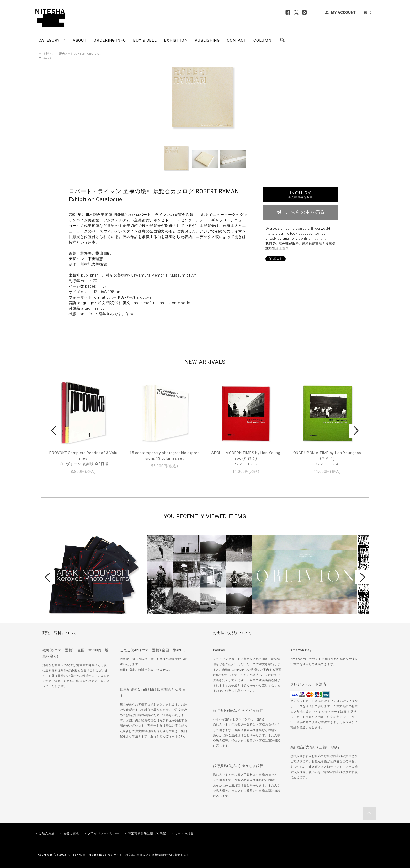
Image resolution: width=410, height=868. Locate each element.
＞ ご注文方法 (45, 833)
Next (355, 431)
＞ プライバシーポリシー (101, 833)
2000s (47, 58)
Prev (55, 431)
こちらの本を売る (300, 212)
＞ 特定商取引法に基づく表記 (145, 833)
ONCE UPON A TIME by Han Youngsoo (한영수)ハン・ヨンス (327, 458)
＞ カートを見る (182, 833)
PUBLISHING (207, 40)
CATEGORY (52, 40)
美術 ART (49, 54)
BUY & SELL (145, 40)
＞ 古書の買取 (69, 833)
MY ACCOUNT (343, 13)
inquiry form (321, 239)
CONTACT (236, 40)
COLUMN (262, 40)
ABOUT (80, 40)
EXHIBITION (176, 40)
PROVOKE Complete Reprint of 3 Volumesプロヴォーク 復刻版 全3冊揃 (83, 458)
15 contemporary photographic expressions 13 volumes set (165, 456)
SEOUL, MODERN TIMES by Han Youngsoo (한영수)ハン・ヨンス (246, 458)
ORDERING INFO (110, 40)
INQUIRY (300, 195)
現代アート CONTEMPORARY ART (81, 54)
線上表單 (282, 248)
